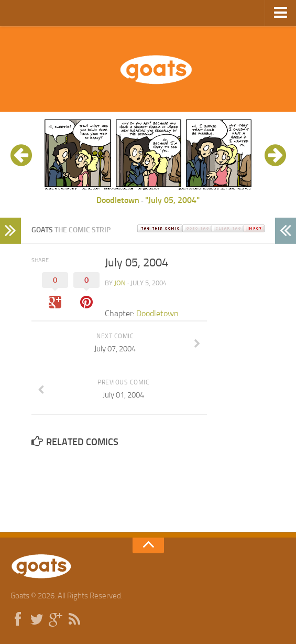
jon (120, 283)
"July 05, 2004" (172, 200)
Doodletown (118, 200)
